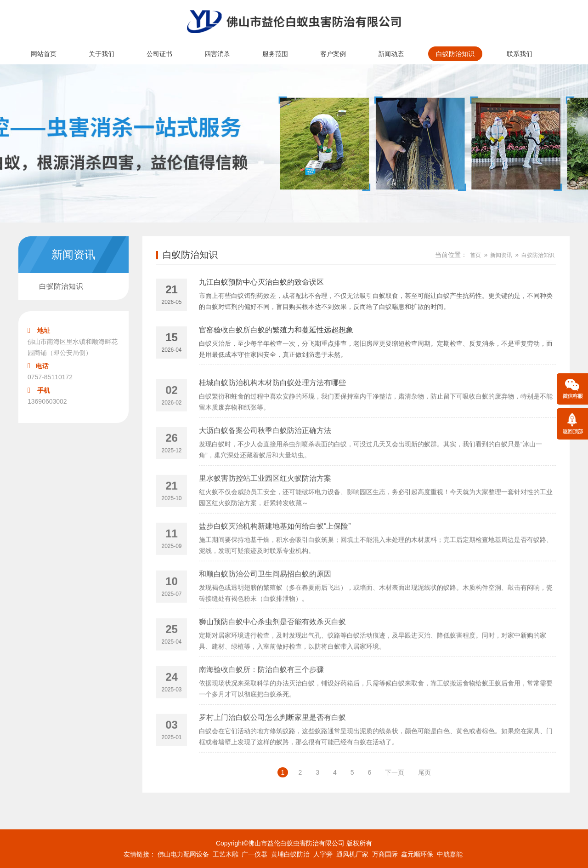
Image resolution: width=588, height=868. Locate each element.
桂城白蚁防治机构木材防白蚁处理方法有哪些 (272, 404)
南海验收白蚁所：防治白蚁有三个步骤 (261, 691)
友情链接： (140, 854)
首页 (475, 255)
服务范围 (275, 54)
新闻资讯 (501, 255)
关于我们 (102, 54)
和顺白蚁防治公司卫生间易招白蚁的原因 (265, 596)
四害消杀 (217, 54)
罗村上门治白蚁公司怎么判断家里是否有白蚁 (272, 739)
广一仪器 (254, 854)
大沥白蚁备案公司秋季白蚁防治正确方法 (265, 452)
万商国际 (385, 854)
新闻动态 (391, 54)
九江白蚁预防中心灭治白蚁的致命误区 (261, 284)
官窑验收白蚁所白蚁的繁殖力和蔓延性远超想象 (276, 332)
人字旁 (323, 854)
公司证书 (159, 54)
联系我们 (520, 54)
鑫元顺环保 (417, 854)
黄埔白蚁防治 (290, 854)
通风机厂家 (352, 854)
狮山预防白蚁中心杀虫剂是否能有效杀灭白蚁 (272, 643)
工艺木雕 (226, 854)
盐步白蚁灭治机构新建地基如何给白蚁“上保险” (275, 548)
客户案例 (333, 54)
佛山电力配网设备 (183, 854)
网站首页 (44, 54)
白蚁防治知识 (455, 54)
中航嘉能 (450, 854)
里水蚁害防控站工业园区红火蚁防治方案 (265, 500)
